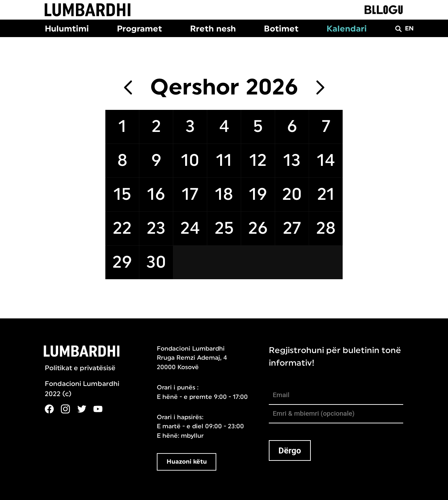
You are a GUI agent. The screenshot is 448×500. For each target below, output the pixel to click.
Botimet (281, 29)
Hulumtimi (67, 29)
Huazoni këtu (187, 462)
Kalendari (347, 29)
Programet (139, 29)
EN (409, 29)
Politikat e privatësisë (80, 368)
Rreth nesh (213, 29)
